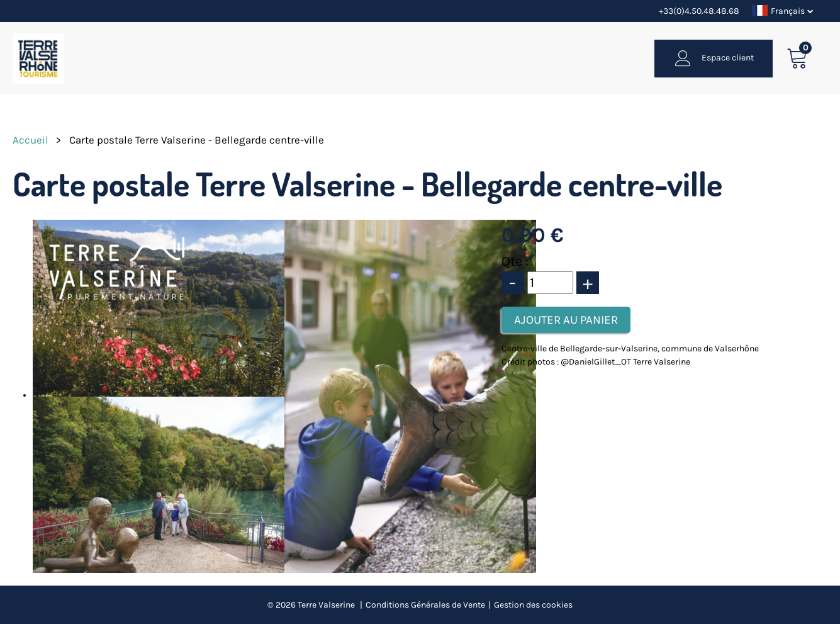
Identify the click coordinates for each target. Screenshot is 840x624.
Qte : (515, 261)
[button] (798, 58)
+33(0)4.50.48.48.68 (699, 11)
